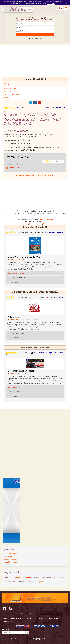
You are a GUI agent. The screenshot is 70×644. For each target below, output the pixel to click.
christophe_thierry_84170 (19, 387)
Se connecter (28, 618)
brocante (27, 578)
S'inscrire (39, 618)
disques (8, 582)
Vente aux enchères (58, 107)
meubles (54, 224)
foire (15, 582)
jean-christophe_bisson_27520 (21, 273)
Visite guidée (8, 556)
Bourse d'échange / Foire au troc (51, 353)
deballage (61, 578)
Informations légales (51, 618)
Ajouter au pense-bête (12, 95)
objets (40, 224)
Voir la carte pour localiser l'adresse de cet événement (35, 175)
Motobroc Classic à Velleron (21, 371)
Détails (18, 108)
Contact (5, 618)
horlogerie (33, 224)
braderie (17, 578)
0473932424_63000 (17, 157)
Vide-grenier (14, 317)
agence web (28, 639)
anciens (20, 224)
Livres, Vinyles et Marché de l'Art (24, 257)
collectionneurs (39, 578)
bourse (8, 578)
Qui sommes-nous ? (11, 554)
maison (35, 582)
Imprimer (8, 98)
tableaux (46, 224)
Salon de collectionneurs (54, 232)
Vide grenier (59, 297)
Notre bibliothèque (11, 562)
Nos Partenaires (16, 618)
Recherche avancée (35, 38)
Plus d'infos (51, 4)
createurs (51, 578)
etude (26, 224)
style (15, 224)
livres (29, 582)
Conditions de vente (10, 621)
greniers (22, 582)
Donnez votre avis (11, 88)
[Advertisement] (35, 62)
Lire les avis (9, 91)
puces (41, 582)
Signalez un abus (28, 107)
